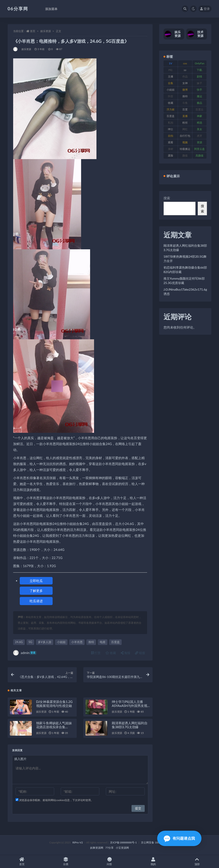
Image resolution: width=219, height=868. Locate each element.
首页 (33, 31)
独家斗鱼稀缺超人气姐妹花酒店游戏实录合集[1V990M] (54, 727)
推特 (91, 642)
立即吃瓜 (36, 581)
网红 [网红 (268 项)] (185, 129)
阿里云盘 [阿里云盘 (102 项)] (199, 149)
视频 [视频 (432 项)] (185, 142)
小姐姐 (61, 642)
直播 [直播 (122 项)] (185, 116)
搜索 (167, 198)
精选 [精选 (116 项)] (199, 123)
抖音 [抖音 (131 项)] (171, 96)
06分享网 (18, 9)
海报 (126, 653)
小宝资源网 (122, 848)
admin (25, 653)
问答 (110, 862)
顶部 (197, 862)
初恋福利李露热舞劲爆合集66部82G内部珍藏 (185, 270)
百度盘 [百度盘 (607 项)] (171, 116)
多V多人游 (45, 642)
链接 (140, 653)
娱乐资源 (46, 31)
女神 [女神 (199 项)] (185, 83)
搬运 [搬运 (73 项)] (199, 96)
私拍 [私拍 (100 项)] (171, 123)
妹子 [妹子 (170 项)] (199, 83)
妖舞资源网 (97, 848)
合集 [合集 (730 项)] (171, 83)
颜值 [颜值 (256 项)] (185, 155)
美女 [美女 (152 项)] (199, 129)
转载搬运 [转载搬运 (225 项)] (185, 149)
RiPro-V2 (78, 842)
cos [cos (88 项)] (185, 63)
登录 (205, 9)
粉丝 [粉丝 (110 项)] (185, 123)
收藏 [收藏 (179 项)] (171, 103)
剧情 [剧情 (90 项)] (199, 76)
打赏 (96, 653)
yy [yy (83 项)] (185, 70)
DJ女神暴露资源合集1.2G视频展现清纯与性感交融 (54, 704)
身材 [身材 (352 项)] (171, 149)
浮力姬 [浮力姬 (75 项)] (171, 109)
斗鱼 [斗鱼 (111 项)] (185, 103)
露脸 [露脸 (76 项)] (171, 155)
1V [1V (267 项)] (170, 63)
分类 (66, 862)
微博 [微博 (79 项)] (185, 90)
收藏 (111, 653)
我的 (153, 862)
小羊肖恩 (77, 642)
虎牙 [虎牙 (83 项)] (199, 136)
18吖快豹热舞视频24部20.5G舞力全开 (185, 259)
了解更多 (36, 591)
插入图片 (20, 759)
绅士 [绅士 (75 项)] (171, 129)
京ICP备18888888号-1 (123, 842)
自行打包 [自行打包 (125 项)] (185, 136)
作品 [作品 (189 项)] (185, 76)
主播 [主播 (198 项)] (171, 76)
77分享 (110, 848)
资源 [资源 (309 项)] (199, 142)
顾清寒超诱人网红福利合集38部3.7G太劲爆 (130, 725)
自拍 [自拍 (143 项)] (171, 136)
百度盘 (115, 642)
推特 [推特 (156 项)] (185, 96)
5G (30, 642)
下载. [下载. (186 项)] (200, 70)
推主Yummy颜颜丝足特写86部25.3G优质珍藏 (184, 281)
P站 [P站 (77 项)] (170, 70)
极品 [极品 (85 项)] (199, 103)
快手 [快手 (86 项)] (199, 90)
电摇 (103, 642)
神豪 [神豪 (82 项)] (199, 116)
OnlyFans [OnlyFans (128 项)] (199, 64)
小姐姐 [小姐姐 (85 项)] (171, 90)
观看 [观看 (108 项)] (171, 142)
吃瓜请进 (36, 601)
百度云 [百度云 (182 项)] (199, 109)
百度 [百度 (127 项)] (185, 109)
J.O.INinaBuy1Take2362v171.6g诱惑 (185, 292)
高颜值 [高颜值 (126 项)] (199, 155)
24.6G (19, 642)
